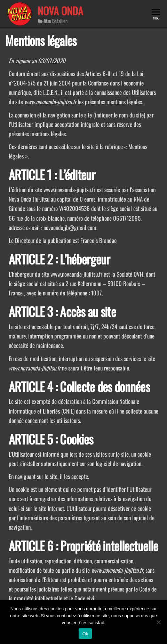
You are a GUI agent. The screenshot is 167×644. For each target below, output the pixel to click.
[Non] (158, 622)
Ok (85, 634)
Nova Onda (60, 11)
